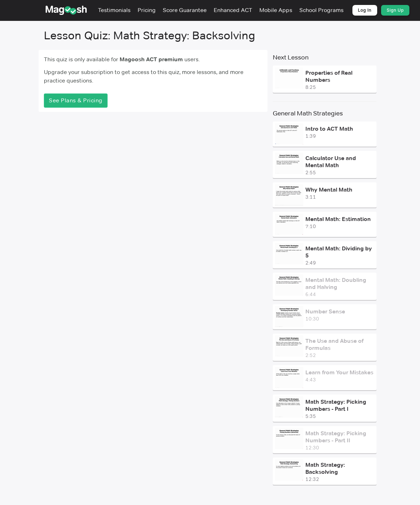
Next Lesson (290, 57)
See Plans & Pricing (76, 100)
